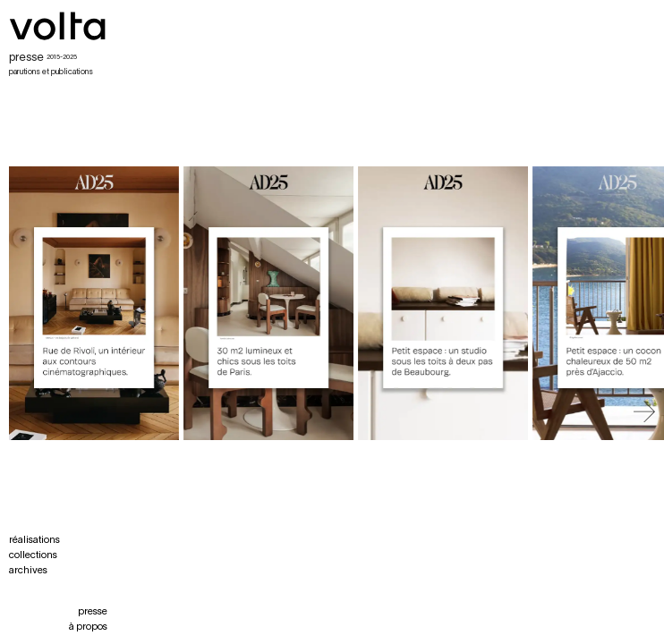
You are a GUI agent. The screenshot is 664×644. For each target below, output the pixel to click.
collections (33, 555)
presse (93, 612)
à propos (88, 627)
